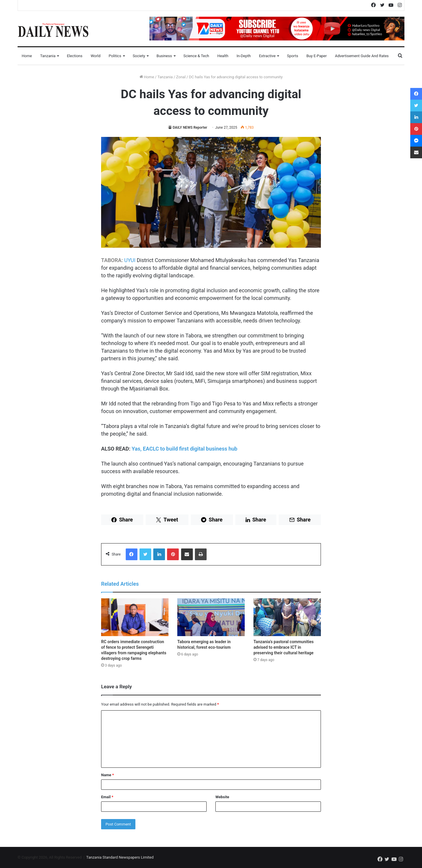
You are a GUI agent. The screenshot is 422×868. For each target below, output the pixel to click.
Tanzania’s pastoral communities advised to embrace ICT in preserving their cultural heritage (284, 647)
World (96, 56)
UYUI (130, 260)
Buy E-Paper (316, 56)
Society (139, 56)
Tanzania (48, 56)
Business (164, 56)
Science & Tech (196, 56)
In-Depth (244, 56)
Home (27, 56)
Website (222, 797)
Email (107, 797)
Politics (115, 56)
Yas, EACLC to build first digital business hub (184, 449)
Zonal (181, 77)
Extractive (267, 56)
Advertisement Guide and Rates (362, 56)
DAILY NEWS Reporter (190, 128)
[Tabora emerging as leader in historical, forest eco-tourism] (211, 617)
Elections (75, 56)
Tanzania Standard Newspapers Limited (120, 857)
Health (223, 56)
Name (108, 775)
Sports (292, 56)
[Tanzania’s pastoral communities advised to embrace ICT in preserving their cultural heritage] (287, 617)
